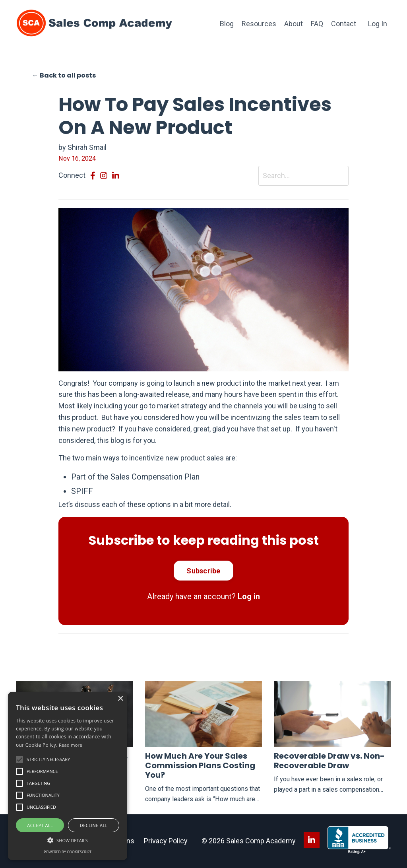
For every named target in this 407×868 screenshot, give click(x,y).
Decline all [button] (94, 825)
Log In (378, 24)
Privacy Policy (166, 841)
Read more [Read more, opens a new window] (71, 745)
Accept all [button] (40, 825)
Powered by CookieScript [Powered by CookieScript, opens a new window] (68, 852)
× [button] (120, 699)
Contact (344, 24)
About (294, 24)
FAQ (317, 24)
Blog (227, 24)
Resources (259, 24)
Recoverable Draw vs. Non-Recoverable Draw (329, 761)
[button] (19, 759)
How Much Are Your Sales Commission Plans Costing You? (200, 765)
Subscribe (203, 571)
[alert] (68, 776)
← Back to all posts (64, 75)
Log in (249, 596)
